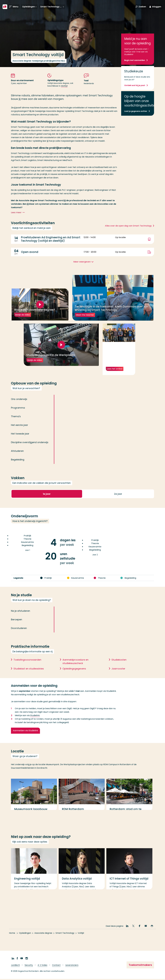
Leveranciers (72, 966)
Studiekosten (119, 667)
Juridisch (15, 966)
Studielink (35, 723)
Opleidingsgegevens (74, 676)
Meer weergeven (82, 262)
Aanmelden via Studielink (25, 738)
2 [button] (118, 501)
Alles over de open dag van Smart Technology (128, 226)
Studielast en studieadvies (29, 676)
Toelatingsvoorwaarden (27, 667)
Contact (56, 966)
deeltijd (64, 86)
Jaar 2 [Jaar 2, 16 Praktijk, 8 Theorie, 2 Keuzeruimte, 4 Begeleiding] (95, 556)
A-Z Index (42, 966)
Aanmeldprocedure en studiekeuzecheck (75, 669)
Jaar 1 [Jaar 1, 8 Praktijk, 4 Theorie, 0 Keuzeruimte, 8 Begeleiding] (27, 551)
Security (29, 966)
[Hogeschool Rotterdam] (5, 7)
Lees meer (18, 213)
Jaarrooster (118, 676)
